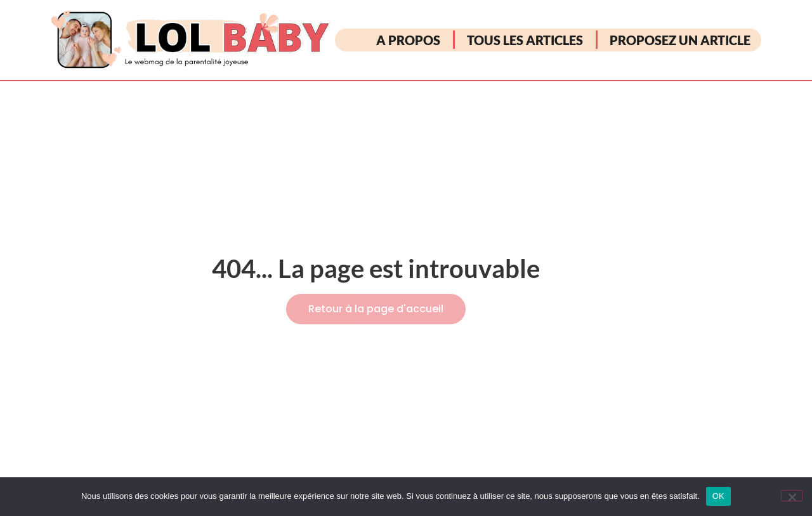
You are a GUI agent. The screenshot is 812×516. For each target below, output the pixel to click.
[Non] (792, 496)
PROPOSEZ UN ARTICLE (680, 40)
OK (718, 496)
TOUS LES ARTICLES (525, 40)
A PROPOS (408, 40)
